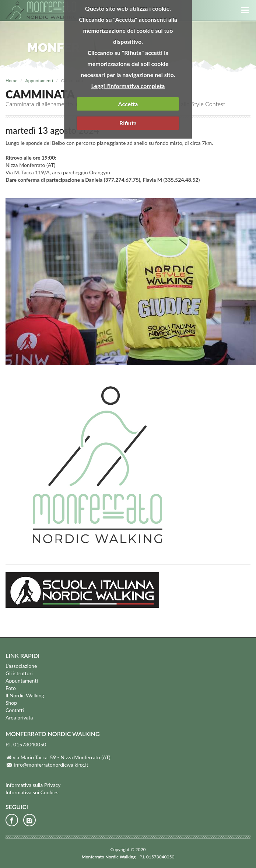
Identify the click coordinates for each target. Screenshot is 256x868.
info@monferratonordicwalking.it (51, 765)
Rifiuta (128, 123)
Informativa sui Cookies (32, 792)
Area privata (19, 717)
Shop (11, 703)
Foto (11, 688)
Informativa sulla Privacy (33, 785)
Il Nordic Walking (25, 695)
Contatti (15, 710)
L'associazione (21, 666)
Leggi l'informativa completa (128, 86)
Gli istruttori (19, 673)
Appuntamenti (39, 81)
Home (11, 81)
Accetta (128, 104)
